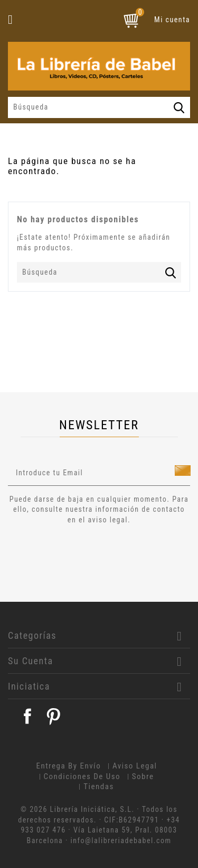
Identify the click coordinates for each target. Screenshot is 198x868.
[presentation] (96, 555)
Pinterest (53, 716)
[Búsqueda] (99, 107)
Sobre (143, 776)
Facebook (27, 716)
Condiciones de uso (82, 776)
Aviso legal (135, 766)
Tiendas (99, 786)
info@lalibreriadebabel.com (121, 840)
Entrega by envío (68, 766)
